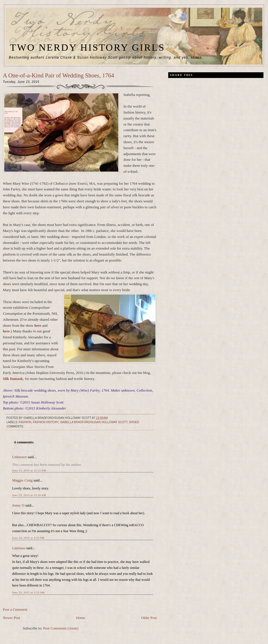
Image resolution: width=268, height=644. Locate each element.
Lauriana (19, 548)
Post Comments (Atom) (61, 628)
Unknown (20, 457)
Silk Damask (13, 379)
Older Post (149, 618)
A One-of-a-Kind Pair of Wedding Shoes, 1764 (58, 75)
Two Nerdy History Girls (88, 47)
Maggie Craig (23, 480)
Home (81, 618)
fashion (25, 422)
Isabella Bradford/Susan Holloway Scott (94, 422)
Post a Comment (15, 609)
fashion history (45, 422)
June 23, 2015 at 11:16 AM (29, 495)
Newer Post (11, 618)
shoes (134, 422)
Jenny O (18, 505)
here (38, 325)
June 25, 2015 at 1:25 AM (29, 592)
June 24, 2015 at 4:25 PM (28, 538)
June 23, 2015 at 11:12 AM (29, 470)
